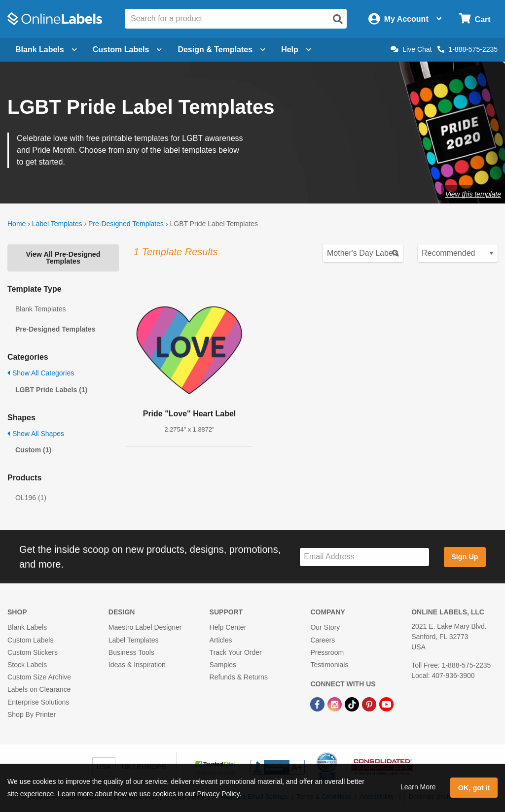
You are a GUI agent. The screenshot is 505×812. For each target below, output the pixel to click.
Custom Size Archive (39, 677)
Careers (323, 640)
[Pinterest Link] (370, 704)
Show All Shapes (36, 434)
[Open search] (338, 19)
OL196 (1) (31, 498)
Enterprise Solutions (38, 702)
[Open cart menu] (475, 19)
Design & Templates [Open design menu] (221, 50)
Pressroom (327, 652)
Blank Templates (40, 309)
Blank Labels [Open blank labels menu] (46, 50)
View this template (473, 194)
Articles (221, 640)
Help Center (228, 627)
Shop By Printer (32, 714)
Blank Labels (27, 627)
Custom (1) (33, 450)
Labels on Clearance (39, 689)
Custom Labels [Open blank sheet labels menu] (127, 50)
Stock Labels (27, 665)
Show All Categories (41, 373)
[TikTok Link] (353, 704)
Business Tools (131, 652)
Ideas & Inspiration (137, 665)
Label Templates (57, 224)
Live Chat (411, 49)
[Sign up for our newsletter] (364, 557)
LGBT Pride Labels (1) (51, 390)
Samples (223, 665)
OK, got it (474, 788)
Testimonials (329, 665)
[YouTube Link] (386, 704)
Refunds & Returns (239, 677)
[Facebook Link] (318, 704)
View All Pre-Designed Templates (63, 258)
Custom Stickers (33, 652)
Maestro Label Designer (145, 627)
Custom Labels (30, 640)
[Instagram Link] (336, 704)
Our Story (325, 627)
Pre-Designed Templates (126, 224)
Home (17, 224)
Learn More (418, 787)
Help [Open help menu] (296, 50)
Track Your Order (236, 652)
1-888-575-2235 (468, 49)
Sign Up (465, 557)
